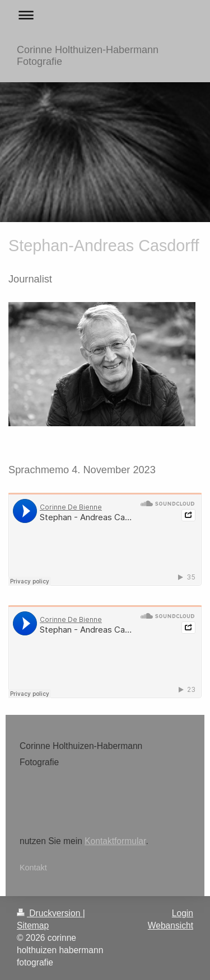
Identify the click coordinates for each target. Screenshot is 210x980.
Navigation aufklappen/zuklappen (105, 15)
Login (183, 913)
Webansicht (171, 925)
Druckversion (50, 913)
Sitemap (33, 925)
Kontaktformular (115, 841)
